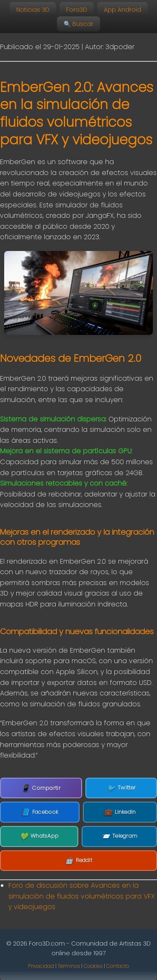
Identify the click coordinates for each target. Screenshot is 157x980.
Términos (69, 966)
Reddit (78, 861)
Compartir (41, 788)
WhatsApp (39, 836)
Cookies (93, 966)
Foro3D (77, 10)
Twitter (121, 788)
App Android (122, 10)
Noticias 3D (33, 10)
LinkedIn (120, 812)
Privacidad (41, 966)
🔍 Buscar (78, 24)
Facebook (40, 812)
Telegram (120, 836)
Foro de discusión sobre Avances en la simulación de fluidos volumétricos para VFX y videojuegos (82, 896)
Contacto (118, 966)
